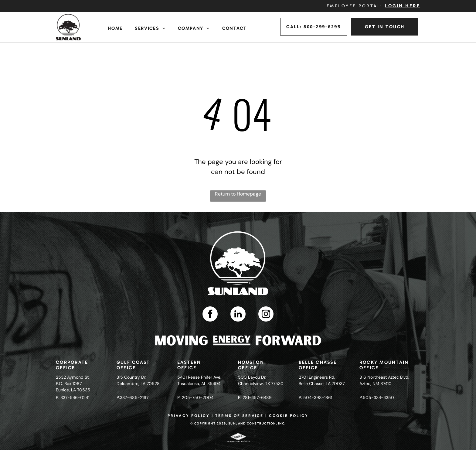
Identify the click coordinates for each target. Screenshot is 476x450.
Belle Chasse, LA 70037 (322, 384)
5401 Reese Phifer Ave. (199, 377)
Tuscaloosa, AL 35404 (199, 384)
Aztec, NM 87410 (376, 384)
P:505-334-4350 (377, 397)
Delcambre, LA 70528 (138, 384)
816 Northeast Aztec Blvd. (384, 377)
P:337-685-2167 (133, 397)
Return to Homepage (238, 194)
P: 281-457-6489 (255, 397)
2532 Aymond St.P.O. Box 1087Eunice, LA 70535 (73, 384)
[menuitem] (115, 28)
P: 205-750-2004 (195, 397)
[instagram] (266, 315)
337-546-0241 (75, 397)
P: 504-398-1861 (315, 397)
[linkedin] (238, 315)
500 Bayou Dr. (252, 377)
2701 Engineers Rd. (317, 377)
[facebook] (210, 315)
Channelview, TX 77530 (261, 384)
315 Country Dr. (131, 377)
